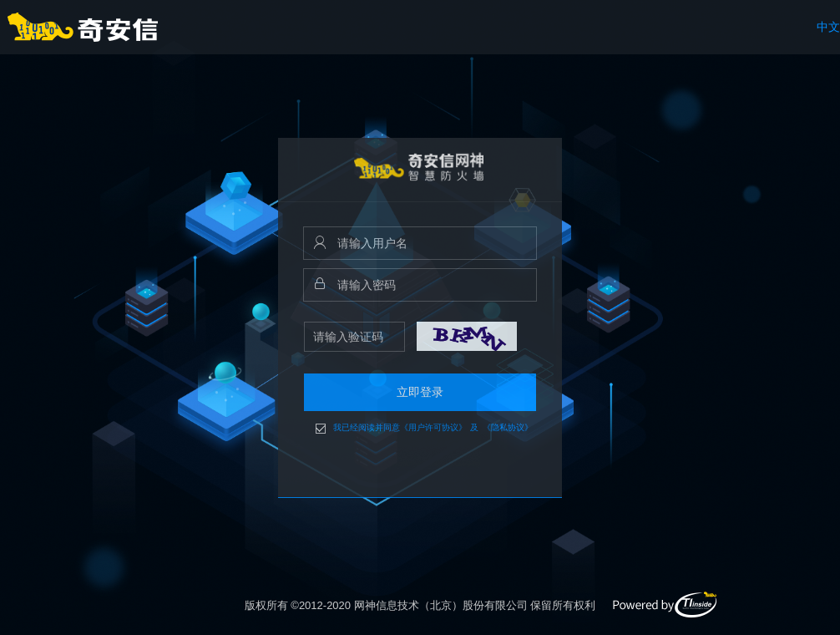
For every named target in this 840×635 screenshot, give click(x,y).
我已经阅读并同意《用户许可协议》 (400, 428)
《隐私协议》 (508, 428)
